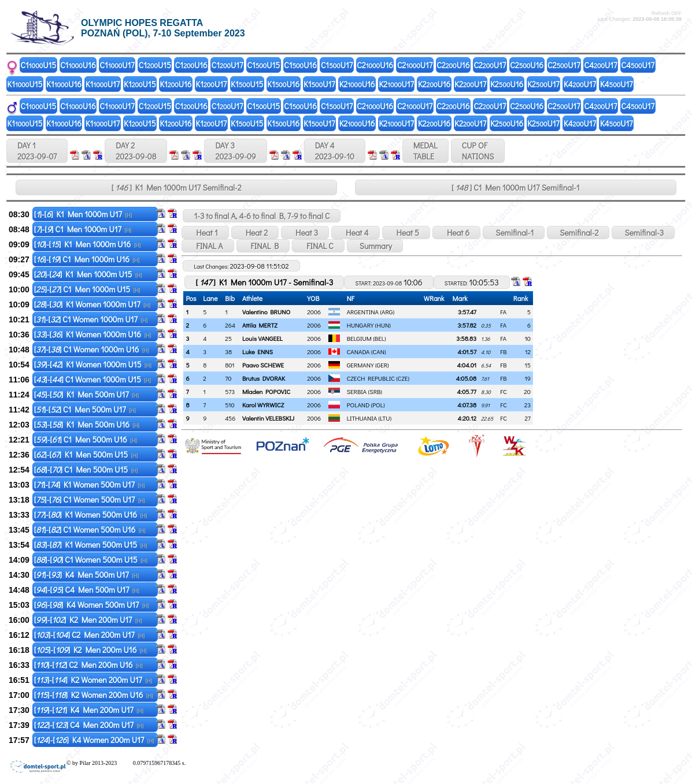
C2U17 (415, 65)
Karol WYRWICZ (263, 405)
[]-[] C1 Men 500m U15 (86, 469)
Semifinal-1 (514, 233)
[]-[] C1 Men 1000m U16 (87, 259)
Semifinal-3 (643, 233)
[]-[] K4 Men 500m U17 (86, 575)
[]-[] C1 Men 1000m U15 (87, 289)
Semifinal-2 (578, 233)
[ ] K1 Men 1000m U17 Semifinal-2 (177, 187)
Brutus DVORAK (264, 378)
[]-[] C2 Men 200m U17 (89, 635)
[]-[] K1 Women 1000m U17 (92, 304)
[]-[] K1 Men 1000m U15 (88, 274)
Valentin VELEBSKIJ (268, 418)
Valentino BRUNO (266, 312)
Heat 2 (255, 233)
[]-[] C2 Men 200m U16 (88, 665)
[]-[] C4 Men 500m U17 (87, 590)
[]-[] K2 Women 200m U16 (94, 695)
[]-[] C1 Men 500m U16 (86, 439)
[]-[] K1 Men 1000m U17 (83, 214)
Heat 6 (456, 233)
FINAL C (318, 246)
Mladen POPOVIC (266, 391)
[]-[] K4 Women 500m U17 (92, 605)
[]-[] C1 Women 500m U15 (91, 560)
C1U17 (117, 65)
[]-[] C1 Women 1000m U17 (91, 319)
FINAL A (208, 246)
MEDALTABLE (425, 151)
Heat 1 (205, 233)
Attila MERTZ (260, 325)
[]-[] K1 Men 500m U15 (86, 454)
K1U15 (25, 84)
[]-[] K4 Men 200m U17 (89, 710)
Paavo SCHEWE (263, 365)
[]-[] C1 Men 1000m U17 (83, 229)
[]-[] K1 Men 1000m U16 (88, 244)
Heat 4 (356, 233)
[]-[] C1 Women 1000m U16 (92, 349)
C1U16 (78, 65)
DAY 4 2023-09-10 (335, 151)
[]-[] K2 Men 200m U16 (90, 650)
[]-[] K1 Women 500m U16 (90, 514)
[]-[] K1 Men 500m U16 (87, 424)
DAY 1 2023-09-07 (37, 151)
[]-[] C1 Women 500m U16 (90, 530)
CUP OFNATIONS (478, 151)
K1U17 (103, 84)
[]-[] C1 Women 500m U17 (90, 499)
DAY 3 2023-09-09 (235, 151)
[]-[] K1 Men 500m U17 (86, 394)
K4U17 (580, 84)
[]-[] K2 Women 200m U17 (93, 680)
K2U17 (396, 84)
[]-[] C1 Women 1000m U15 (92, 379)
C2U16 (375, 65)
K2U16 (357, 84)
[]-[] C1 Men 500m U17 (85, 409)
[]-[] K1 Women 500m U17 (90, 484)
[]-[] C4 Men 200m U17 (89, 725)
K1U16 (64, 84)
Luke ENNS (258, 352)
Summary (375, 246)
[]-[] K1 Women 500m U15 (91, 545)
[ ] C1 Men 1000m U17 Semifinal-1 (516, 187)
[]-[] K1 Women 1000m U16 (93, 334)
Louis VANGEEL (262, 338)
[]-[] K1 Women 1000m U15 (93, 364)
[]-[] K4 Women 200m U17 (94, 740)
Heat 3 (305, 233)
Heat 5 (406, 233)
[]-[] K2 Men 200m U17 (88, 620)
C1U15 (39, 65)
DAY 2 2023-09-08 (136, 151)
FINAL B (263, 246)
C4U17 (601, 65)
